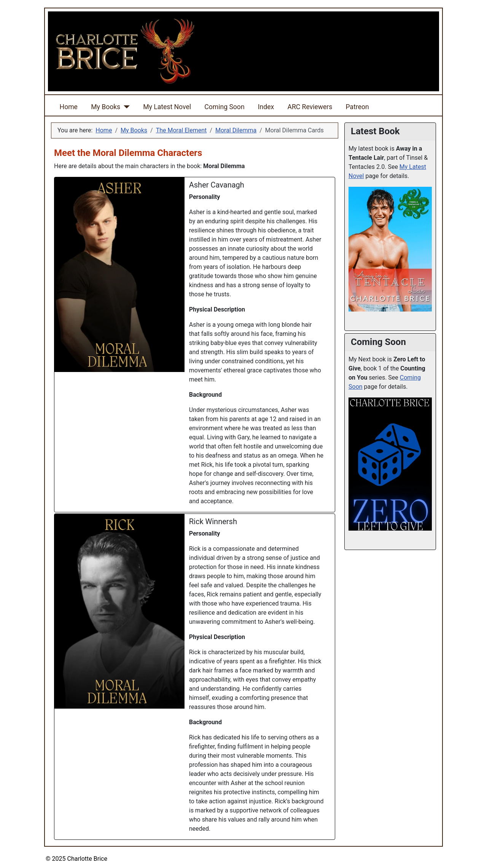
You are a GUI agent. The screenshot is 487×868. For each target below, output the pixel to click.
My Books (106, 107)
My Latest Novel (167, 107)
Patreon (357, 107)
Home (69, 107)
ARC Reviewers (310, 107)
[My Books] (125, 107)
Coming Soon (224, 107)
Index (266, 107)
